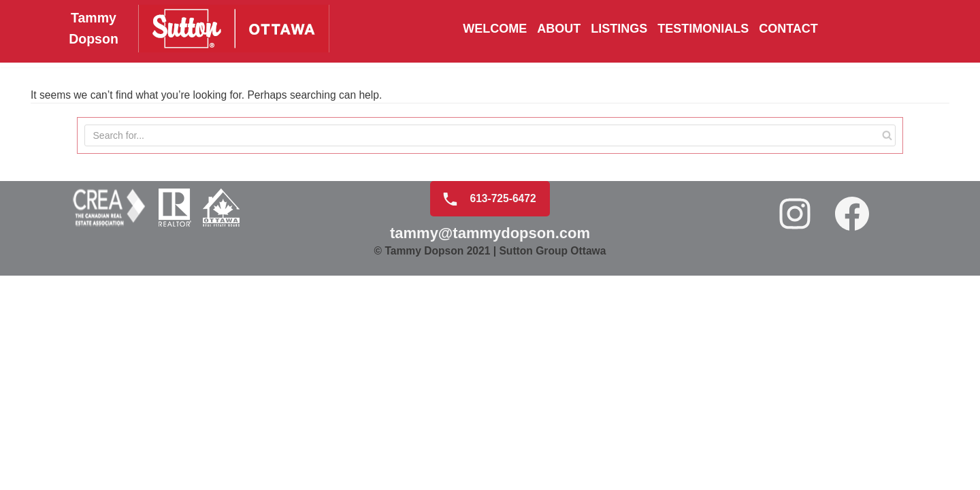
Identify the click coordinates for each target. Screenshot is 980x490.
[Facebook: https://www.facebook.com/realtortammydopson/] (853, 423)
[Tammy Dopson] (189, 29)
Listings (619, 29)
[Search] (886, 139)
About (559, 29)
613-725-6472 (485, 407)
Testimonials (703, 29)
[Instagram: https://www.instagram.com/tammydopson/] (796, 423)
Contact (788, 29)
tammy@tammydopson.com (490, 442)
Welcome (495, 29)
